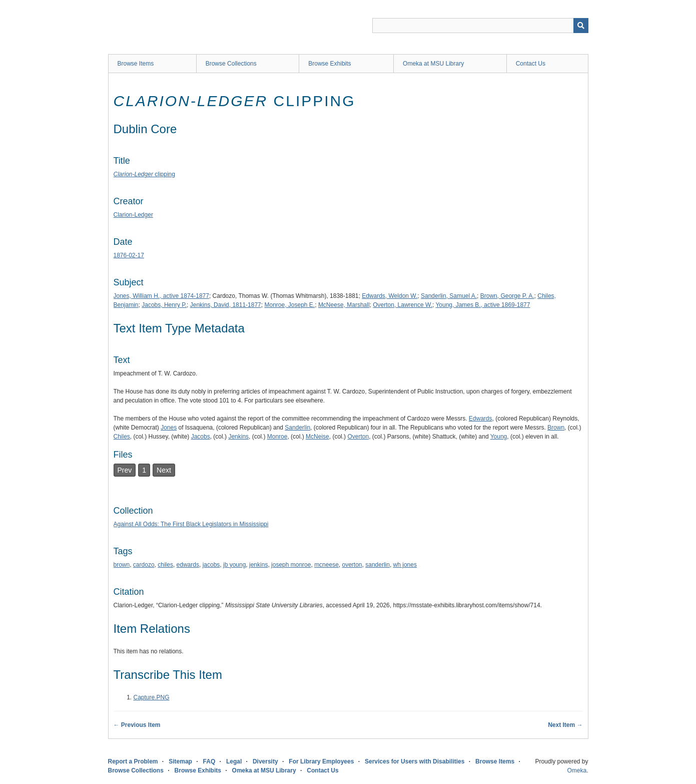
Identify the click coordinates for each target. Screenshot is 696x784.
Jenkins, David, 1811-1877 (226, 305)
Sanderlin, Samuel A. (449, 296)
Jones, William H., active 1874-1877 (161, 296)
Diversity (265, 761)
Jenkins (238, 437)
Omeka (577, 770)
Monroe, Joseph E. (289, 305)
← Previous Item (137, 725)
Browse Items (136, 64)
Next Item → (565, 725)
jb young (234, 565)
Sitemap (180, 761)
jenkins (258, 565)
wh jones (405, 565)
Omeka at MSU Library (433, 64)
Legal (234, 761)
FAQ (209, 761)
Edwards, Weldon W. (390, 296)
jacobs (211, 565)
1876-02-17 (129, 255)
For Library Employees (321, 761)
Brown (556, 428)
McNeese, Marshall (344, 305)
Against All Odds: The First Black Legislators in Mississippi (191, 524)
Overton (358, 437)
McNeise (317, 437)
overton (352, 565)
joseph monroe (291, 565)
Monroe (277, 437)
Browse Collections (231, 64)
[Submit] (581, 26)
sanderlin (378, 565)
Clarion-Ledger (133, 215)
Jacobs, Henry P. (164, 305)
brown (122, 565)
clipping (144, 174)
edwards (188, 565)
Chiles (122, 437)
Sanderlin (297, 428)
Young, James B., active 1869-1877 (483, 305)
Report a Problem (133, 761)
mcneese (326, 565)
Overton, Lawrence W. (403, 305)
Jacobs (201, 437)
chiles (165, 565)
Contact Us (531, 64)
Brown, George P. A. (507, 296)
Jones (169, 428)
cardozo (144, 565)
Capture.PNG (152, 697)
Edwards (481, 419)
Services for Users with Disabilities (415, 761)
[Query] (480, 26)
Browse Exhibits (329, 64)
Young (499, 437)
